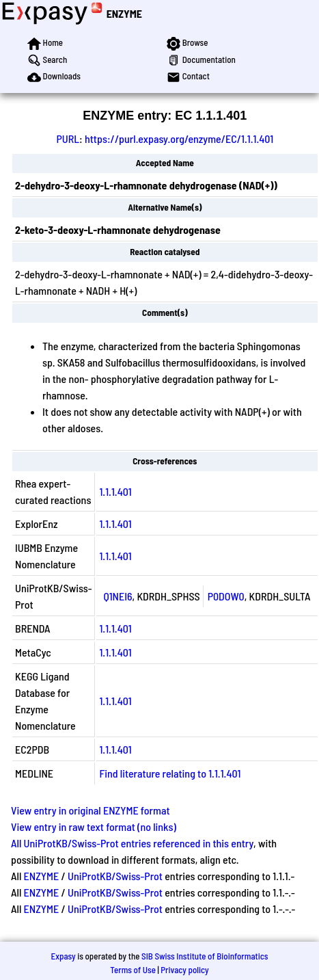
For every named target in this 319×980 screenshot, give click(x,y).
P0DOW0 (226, 596)
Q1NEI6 (117, 596)
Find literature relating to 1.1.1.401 (170, 773)
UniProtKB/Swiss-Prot (115, 876)
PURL (68, 138)
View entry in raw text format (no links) (94, 826)
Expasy (63, 956)
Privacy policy (184, 970)
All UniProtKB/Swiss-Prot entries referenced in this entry (132, 843)
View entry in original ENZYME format (91, 810)
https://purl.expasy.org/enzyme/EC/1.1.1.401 (179, 138)
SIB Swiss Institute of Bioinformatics (205, 956)
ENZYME (124, 13)
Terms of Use (133, 970)
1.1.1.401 (115, 491)
